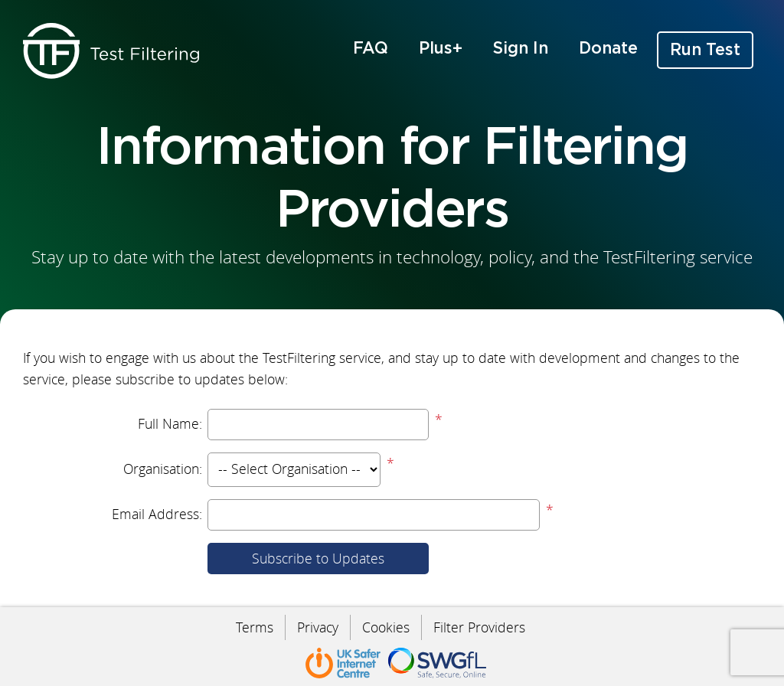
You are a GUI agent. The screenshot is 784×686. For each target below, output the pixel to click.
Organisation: (163, 469)
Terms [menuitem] (255, 627)
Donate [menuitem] (608, 49)
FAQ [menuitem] (371, 49)
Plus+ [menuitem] (441, 49)
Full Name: (170, 424)
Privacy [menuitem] (318, 627)
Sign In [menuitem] (521, 49)
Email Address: (157, 514)
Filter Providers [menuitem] (479, 627)
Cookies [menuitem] (386, 627)
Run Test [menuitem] (705, 50)
